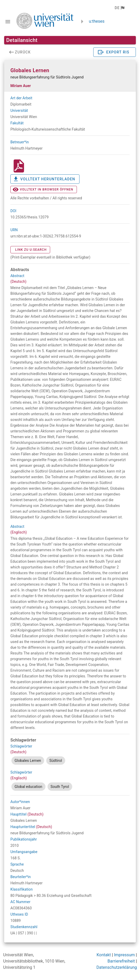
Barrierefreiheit (121, 961)
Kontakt (104, 955)
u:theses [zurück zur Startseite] (97, 21)
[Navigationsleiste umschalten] (8, 22)
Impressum (125, 955)
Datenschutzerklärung (117, 967)
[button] (119, 8)
